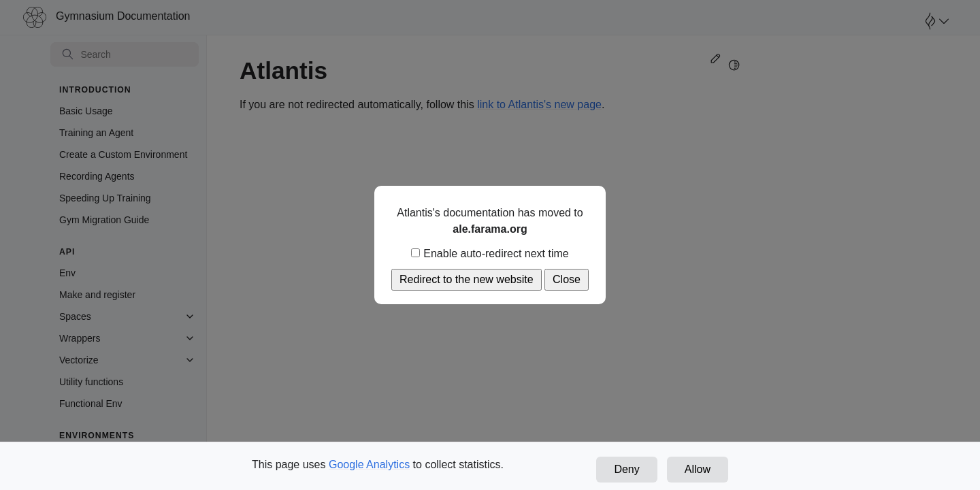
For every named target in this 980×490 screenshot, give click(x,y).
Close (567, 279)
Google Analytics (369, 464)
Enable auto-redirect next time (490, 254)
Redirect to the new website (467, 279)
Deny (626, 469)
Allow (698, 469)
